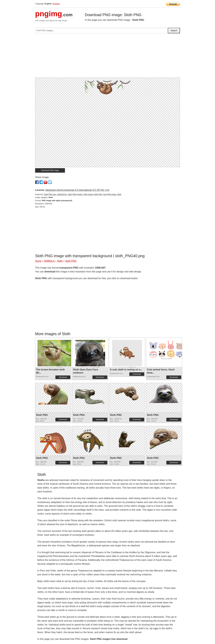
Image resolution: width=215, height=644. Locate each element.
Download (63, 377)
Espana (56, 4)
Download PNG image (50, 170)
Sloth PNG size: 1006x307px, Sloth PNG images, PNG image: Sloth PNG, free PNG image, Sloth (83, 194)
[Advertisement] (107, 57)
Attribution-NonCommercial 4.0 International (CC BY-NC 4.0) (77, 190)
